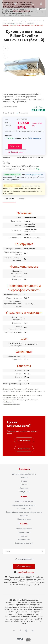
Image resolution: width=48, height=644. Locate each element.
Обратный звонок (24, 566)
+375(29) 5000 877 (26, 559)
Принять (42, 9)
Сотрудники (24, 492)
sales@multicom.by (26, 572)
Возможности (24, 539)
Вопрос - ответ (24, 532)
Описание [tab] (9, 199)
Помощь (24, 524)
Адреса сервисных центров (24, 505)
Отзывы (24, 485)
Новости (24, 477)
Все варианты (35, 138)
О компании (24, 469)
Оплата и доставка (24, 529)
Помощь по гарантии (24, 501)
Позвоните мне (24, 440)
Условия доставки (6, 163)
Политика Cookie (23, 15)
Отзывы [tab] (22, 199)
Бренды (24, 536)
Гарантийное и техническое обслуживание (24, 512)
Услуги (24, 496)
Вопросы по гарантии (24, 543)
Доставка (24, 516)
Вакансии (24, 488)
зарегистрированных (34, 175)
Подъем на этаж (24, 519)
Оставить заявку (24, 508)
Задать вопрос (24, 449)
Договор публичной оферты (24, 474)
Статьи (24, 481)
